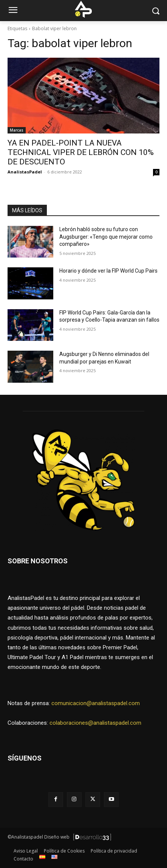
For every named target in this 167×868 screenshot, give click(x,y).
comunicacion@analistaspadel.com (96, 703)
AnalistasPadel (25, 172)
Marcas (17, 130)
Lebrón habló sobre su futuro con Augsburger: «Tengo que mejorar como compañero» (106, 237)
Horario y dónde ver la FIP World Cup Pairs (108, 271)
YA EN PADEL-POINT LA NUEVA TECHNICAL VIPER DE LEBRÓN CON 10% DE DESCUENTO (81, 152)
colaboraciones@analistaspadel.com (95, 723)
